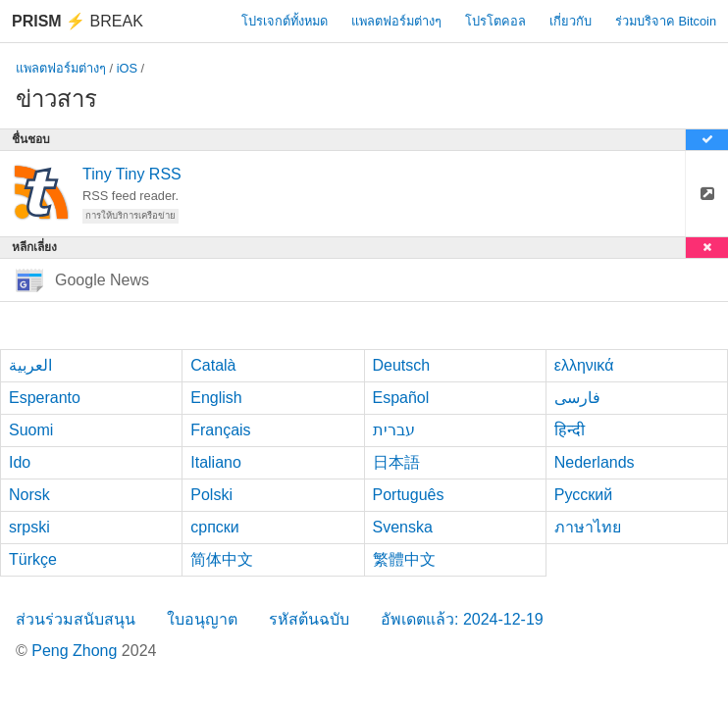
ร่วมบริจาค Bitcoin (666, 21)
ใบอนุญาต (202, 619)
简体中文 (222, 559)
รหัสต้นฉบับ (309, 619)
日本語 (396, 462)
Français (220, 430)
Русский (583, 495)
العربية (30, 365)
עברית (394, 430)
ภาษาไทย (588, 527)
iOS (127, 68)
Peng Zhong (77, 651)
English (216, 398)
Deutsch (402, 365)
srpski (29, 527)
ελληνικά (584, 365)
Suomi (31, 430)
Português (409, 495)
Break (78, 21)
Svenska (403, 527)
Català (213, 365)
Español (401, 398)
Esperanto (45, 398)
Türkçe (33, 559)
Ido (20, 462)
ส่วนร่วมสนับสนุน (76, 619)
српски (215, 527)
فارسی (577, 398)
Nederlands (595, 462)
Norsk (29, 495)
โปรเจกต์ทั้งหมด (285, 21)
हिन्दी (570, 430)
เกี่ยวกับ (571, 21)
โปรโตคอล (495, 21)
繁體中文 (404, 559)
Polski (211, 495)
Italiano (216, 462)
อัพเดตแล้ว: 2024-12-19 (462, 619)
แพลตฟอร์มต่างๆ (396, 21)
